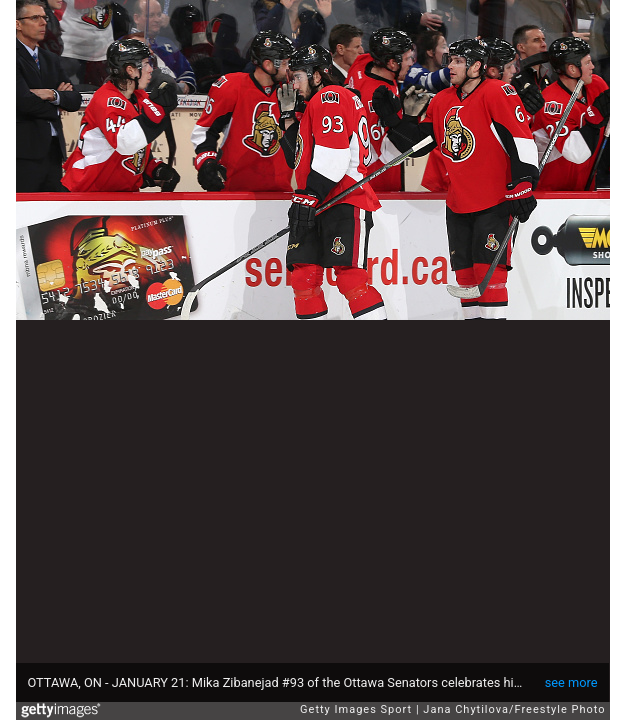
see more (571, 682)
